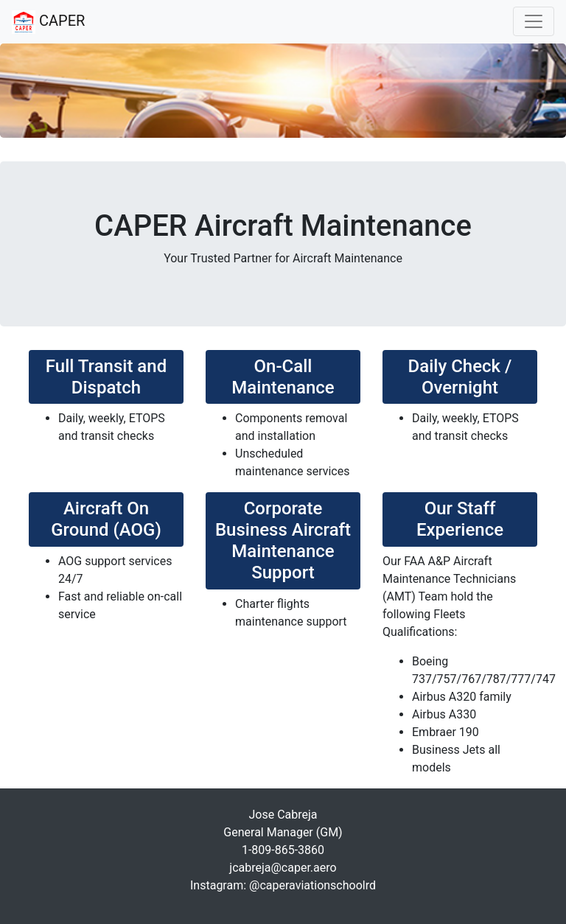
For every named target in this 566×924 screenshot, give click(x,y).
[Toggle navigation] (534, 21)
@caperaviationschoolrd (312, 885)
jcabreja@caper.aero (283, 868)
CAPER (48, 22)
